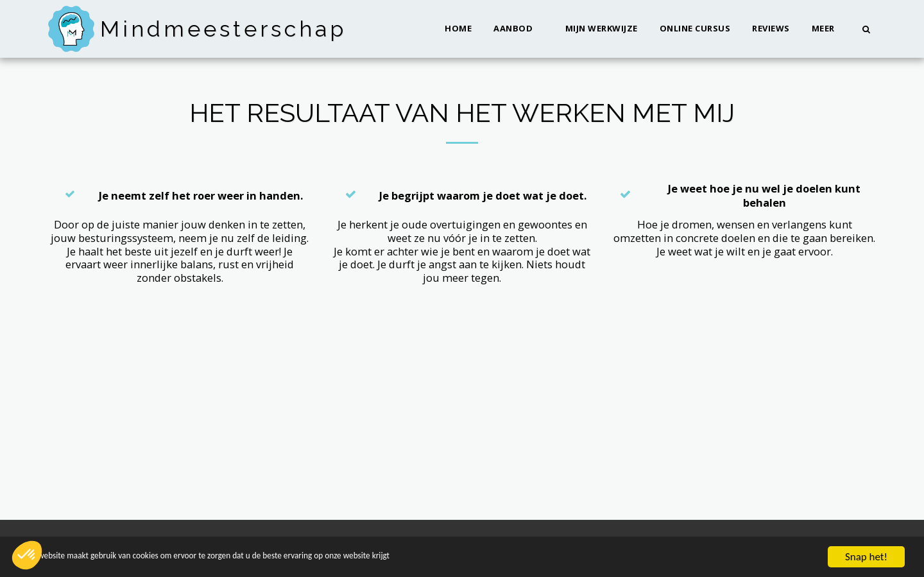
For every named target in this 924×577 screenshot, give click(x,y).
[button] (518, 29)
